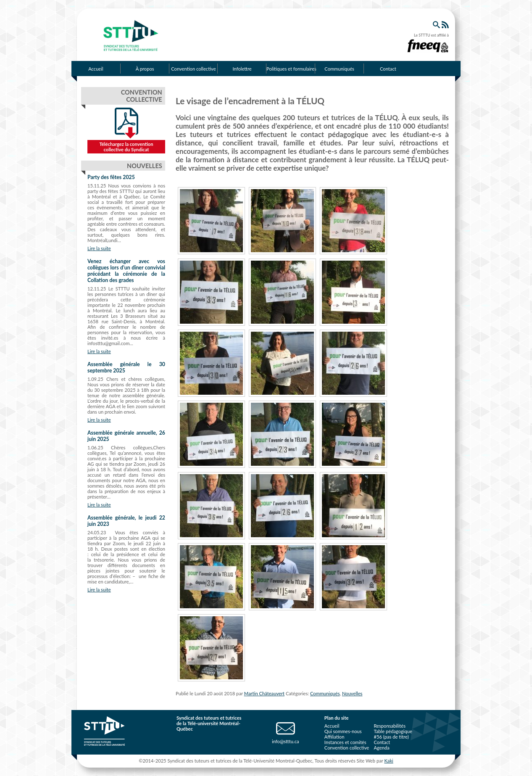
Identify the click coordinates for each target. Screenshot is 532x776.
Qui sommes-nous (343, 731)
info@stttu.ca (286, 741)
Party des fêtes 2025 (111, 177)
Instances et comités (345, 742)
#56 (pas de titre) (391, 737)
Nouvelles (352, 693)
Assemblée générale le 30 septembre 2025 (126, 367)
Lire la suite (99, 248)
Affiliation (334, 737)
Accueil (96, 69)
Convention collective (193, 69)
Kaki (388, 761)
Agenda (381, 748)
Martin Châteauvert (264, 693)
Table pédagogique (393, 731)
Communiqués (339, 69)
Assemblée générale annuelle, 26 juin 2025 (126, 436)
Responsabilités (390, 726)
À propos (145, 69)
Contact (388, 69)
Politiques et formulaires (291, 69)
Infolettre (242, 69)
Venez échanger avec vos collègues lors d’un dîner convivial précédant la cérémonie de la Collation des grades (126, 271)
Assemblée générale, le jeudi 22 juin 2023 (126, 521)
